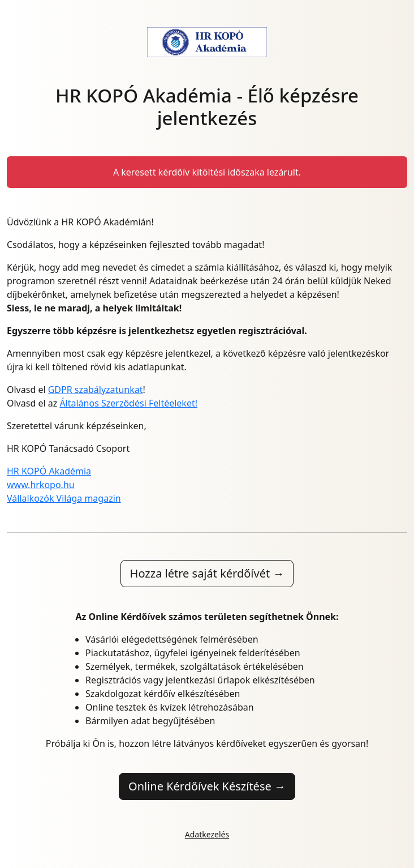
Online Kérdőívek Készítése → (207, 786)
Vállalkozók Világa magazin (64, 498)
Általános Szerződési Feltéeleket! (128, 403)
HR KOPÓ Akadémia (49, 471)
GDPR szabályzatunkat (96, 390)
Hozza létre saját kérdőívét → (207, 573)
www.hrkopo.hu (41, 485)
